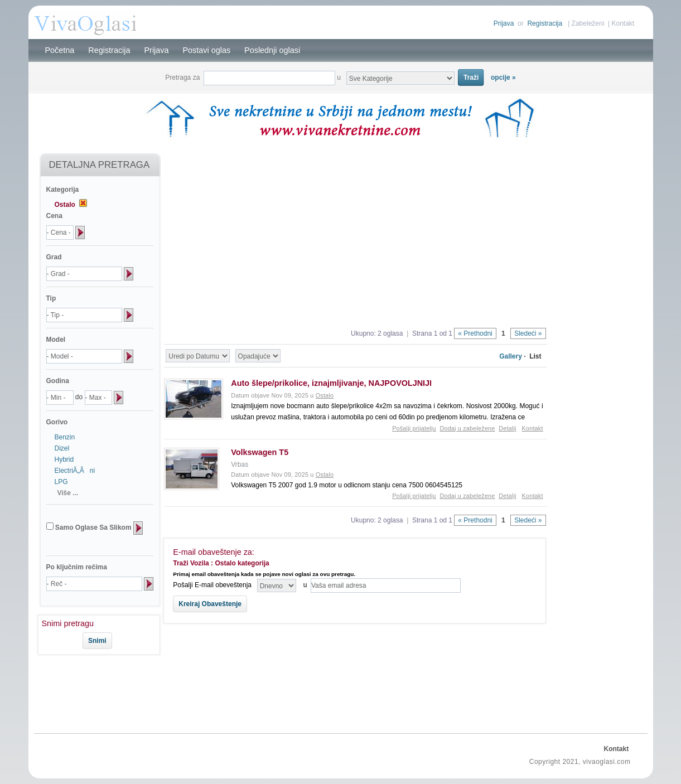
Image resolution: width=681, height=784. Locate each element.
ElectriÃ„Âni (75, 471)
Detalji (507, 428)
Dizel (62, 448)
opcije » (503, 78)
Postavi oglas (207, 50)
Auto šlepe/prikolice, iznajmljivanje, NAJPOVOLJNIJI (331, 383)
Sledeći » (528, 333)
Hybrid (64, 459)
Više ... (68, 493)
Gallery (511, 356)
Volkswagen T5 (260, 452)
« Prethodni (475, 333)
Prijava (504, 23)
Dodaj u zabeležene (467, 428)
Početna (60, 50)
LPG (61, 482)
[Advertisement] (94, 692)
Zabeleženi (588, 23)
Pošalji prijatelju (414, 428)
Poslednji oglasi (272, 50)
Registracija (545, 23)
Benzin (65, 437)
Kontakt (623, 23)
